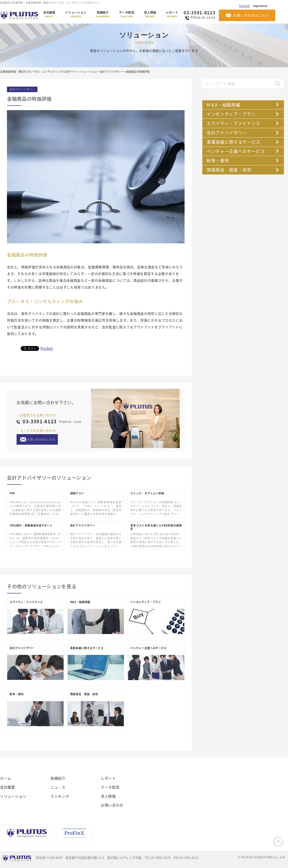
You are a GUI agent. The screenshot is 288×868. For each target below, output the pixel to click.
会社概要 (49, 15)
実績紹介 (103, 15)
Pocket (47, 348)
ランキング (60, 796)
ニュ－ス (58, 787)
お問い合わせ (112, 805)
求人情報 (150, 15)
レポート (172, 15)
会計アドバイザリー (22, 89)
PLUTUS (20, 15)
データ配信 (127, 15)
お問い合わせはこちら (251, 15)
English (245, 6)
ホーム (6, 778)
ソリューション (76, 15)
